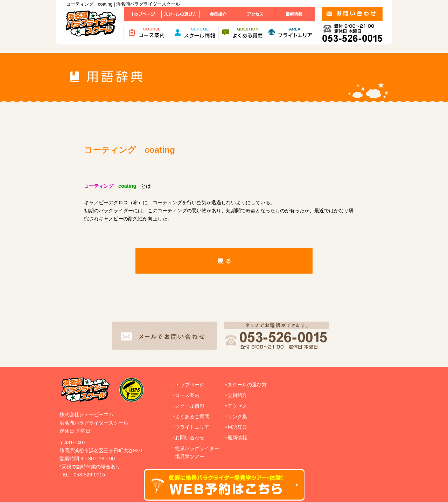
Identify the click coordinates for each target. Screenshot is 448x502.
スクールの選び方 (247, 385)
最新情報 (237, 438)
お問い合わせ (190, 438)
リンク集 (237, 417)
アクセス (237, 406)
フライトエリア (192, 427)
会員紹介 (237, 395)
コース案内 (187, 395)
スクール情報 (190, 406)
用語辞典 (237, 427)
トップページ (190, 385)
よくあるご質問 (192, 417)
